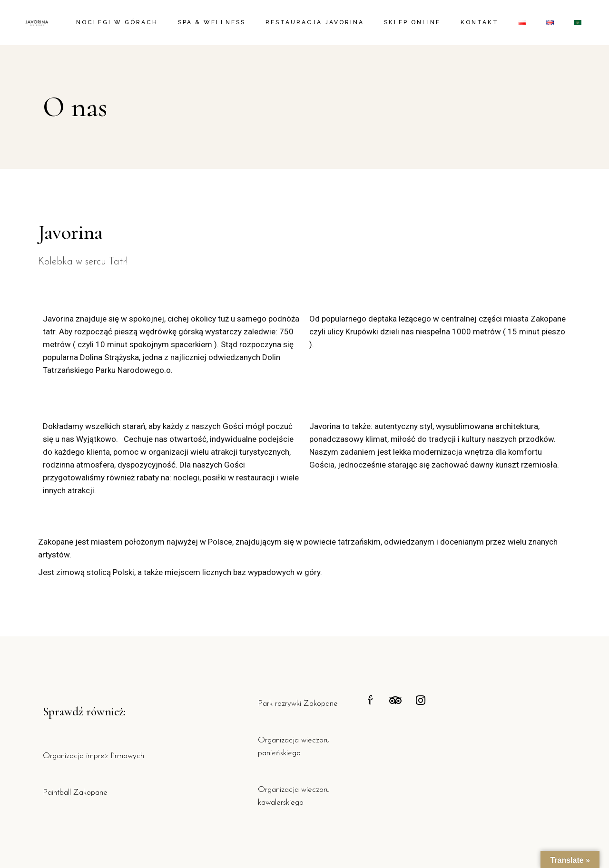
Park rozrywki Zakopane (298, 704)
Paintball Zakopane (75, 793)
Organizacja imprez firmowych (93, 756)
